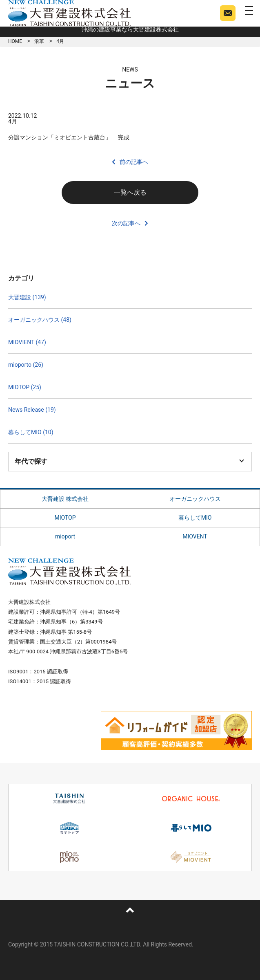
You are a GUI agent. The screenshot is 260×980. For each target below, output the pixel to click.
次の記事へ (126, 223)
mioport (65, 536)
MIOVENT (195, 536)
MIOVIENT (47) (27, 342)
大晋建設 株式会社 (65, 499)
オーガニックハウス (195, 499)
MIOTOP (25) (25, 387)
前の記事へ (134, 162)
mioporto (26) (26, 365)
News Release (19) (32, 410)
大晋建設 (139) (27, 297)
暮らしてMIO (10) (31, 432)
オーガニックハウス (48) (40, 320)
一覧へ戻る (130, 192)
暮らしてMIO (195, 518)
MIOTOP (65, 518)
